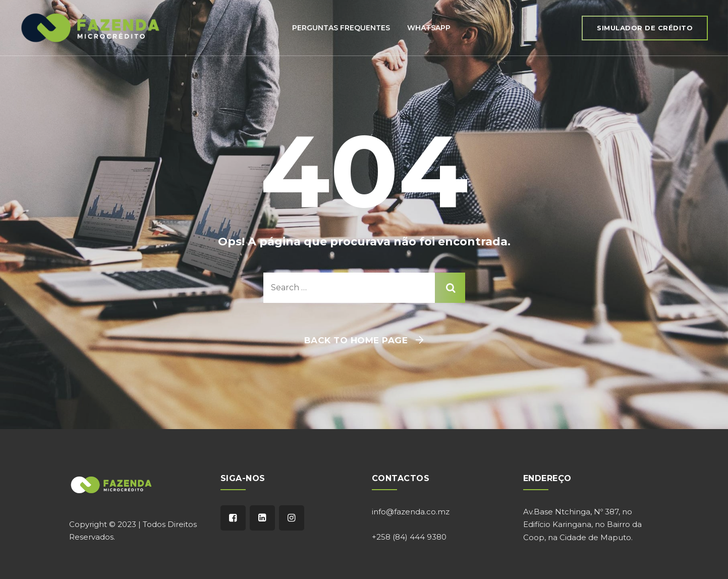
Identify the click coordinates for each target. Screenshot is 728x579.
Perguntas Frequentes (341, 28)
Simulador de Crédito (645, 28)
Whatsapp (429, 28)
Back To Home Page (356, 340)
